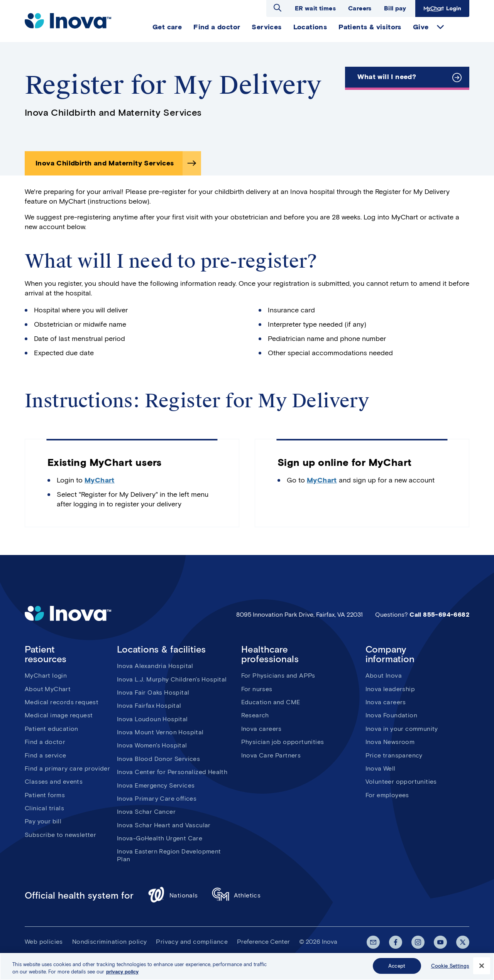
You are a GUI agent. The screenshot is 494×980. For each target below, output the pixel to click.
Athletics (236, 896)
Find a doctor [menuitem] (217, 27)
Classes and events (54, 782)
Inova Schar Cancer (146, 812)
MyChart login (46, 676)
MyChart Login (442, 8)
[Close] (482, 969)
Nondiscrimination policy (110, 942)
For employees (387, 795)
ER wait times (315, 8)
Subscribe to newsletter (60, 835)
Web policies (44, 942)
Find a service (46, 755)
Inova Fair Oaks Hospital (153, 692)
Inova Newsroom (390, 742)
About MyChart (48, 689)
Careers (360, 8)
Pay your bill (43, 821)
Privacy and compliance (192, 942)
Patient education (52, 729)
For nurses (257, 689)
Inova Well (381, 768)
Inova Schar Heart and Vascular (164, 825)
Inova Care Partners (271, 755)
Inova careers (261, 729)
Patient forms (45, 795)
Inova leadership (390, 689)
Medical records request (62, 702)
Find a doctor (45, 742)
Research (255, 715)
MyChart (100, 480)
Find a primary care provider (67, 768)
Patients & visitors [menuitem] (370, 27)
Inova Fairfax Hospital (149, 706)
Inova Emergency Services (156, 785)
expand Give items (440, 27)
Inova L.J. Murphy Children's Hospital (172, 679)
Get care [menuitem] (167, 27)
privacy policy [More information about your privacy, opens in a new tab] (122, 975)
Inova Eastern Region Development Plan (169, 855)
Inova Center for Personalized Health (172, 772)
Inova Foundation (391, 715)
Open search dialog (277, 8)
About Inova (384, 676)
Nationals (173, 896)
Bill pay (395, 8)
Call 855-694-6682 (439, 615)
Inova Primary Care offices (157, 799)
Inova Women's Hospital (152, 745)
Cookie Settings (450, 969)
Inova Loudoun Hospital (152, 719)
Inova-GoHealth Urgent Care (160, 838)
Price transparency (394, 755)
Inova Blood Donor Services (158, 759)
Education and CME (271, 702)
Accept (397, 969)
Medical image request (59, 715)
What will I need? (387, 77)
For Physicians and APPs (278, 676)
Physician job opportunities (283, 742)
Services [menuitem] (266, 27)
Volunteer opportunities (401, 782)
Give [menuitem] (421, 27)
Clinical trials (44, 808)
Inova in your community (402, 729)
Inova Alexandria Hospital (155, 666)
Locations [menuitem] (310, 27)
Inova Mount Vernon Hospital (160, 732)
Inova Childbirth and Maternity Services (105, 163)
